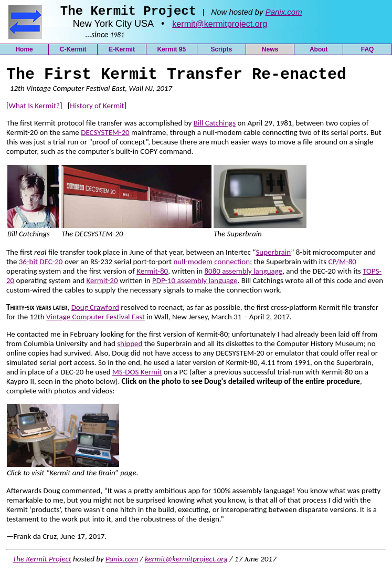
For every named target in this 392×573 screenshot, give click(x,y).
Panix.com (284, 15)
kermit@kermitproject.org (220, 27)
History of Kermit (97, 109)
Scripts (221, 53)
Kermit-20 (102, 284)
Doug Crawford (95, 310)
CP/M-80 (342, 265)
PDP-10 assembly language (195, 284)
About (319, 53)
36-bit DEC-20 (41, 265)
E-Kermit (122, 53)
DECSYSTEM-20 (105, 136)
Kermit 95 (171, 53)
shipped (130, 347)
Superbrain (273, 255)
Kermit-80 (152, 274)
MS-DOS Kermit (137, 375)
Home (24, 53)
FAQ (368, 53)
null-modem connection (211, 265)
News (270, 53)
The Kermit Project (42, 562)
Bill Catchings (215, 126)
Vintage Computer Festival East (96, 320)
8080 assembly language (243, 274)
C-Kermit (73, 53)
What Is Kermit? (34, 109)
